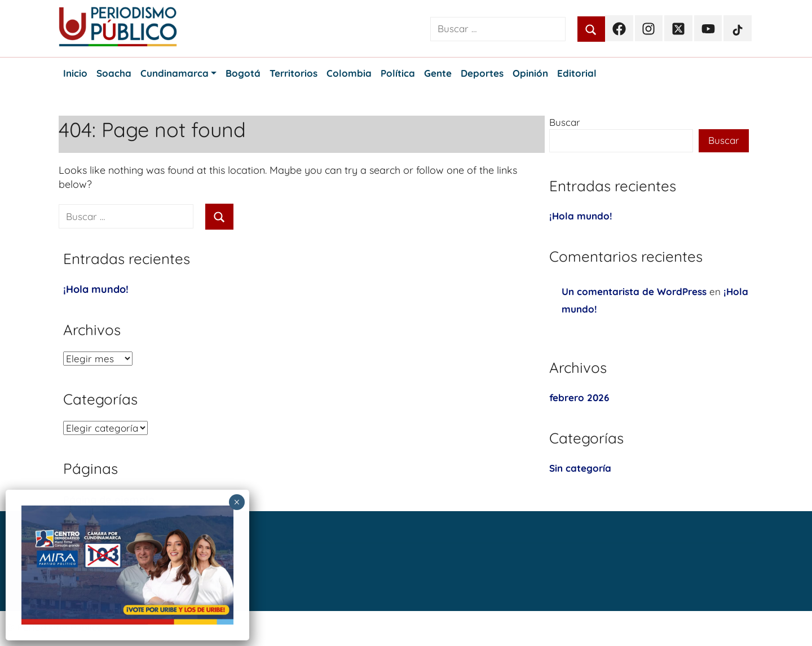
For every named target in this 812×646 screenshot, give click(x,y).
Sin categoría (580, 468)
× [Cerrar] (237, 502)
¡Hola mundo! (96, 289)
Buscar (565, 122)
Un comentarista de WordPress (634, 291)
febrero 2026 (579, 397)
